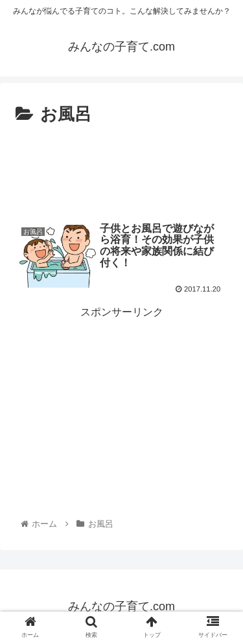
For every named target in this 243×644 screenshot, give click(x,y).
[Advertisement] (121, 168)
